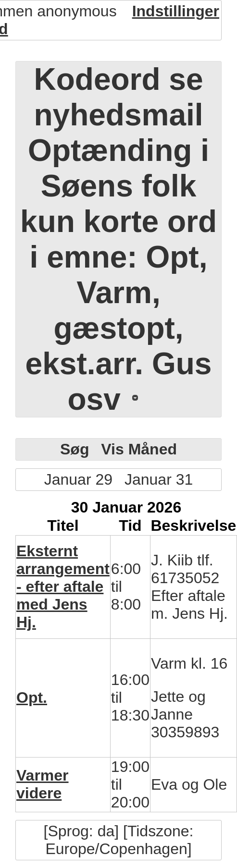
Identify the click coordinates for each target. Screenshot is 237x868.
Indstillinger (176, 11)
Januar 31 (159, 479)
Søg (75, 449)
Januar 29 (78, 479)
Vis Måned (139, 449)
